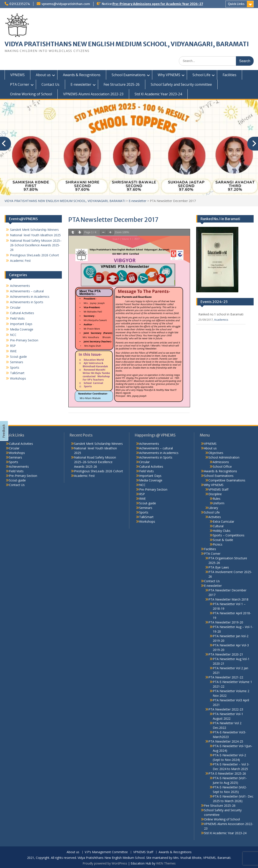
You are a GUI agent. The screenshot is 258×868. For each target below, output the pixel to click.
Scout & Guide (223, 540)
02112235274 (20, 4)
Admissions (221, 462)
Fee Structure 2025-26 (122, 84)
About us (43, 75)
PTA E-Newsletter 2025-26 (227, 773)
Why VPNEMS (169, 75)
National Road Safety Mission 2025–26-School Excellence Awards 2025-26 (36, 245)
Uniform (219, 503)
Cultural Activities (22, 313)
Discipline (215, 494)
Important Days (21, 324)
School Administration (224, 457)
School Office (222, 467)
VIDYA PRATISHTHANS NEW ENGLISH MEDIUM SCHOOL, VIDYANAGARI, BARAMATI (127, 44)
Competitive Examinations (227, 480)
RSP (13, 346)
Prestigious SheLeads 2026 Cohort (35, 255)
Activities (215, 517)
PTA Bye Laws (219, 567)
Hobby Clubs (222, 531)
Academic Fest (20, 261)
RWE (13, 351)
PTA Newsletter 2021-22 (226, 677)
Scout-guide (18, 357)
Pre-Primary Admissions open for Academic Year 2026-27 (158, 4)
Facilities (229, 75)
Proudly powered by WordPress (105, 863)
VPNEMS (17, 75)
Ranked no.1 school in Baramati (221, 314)
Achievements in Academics (30, 297)
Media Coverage (22, 329)
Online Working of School (31, 94)
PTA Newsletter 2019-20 (226, 622)
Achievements (20, 286)
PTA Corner (20, 84)
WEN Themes (166, 863)
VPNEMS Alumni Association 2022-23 (93, 94)
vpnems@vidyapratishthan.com (66, 4)
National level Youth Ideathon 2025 (35, 235)
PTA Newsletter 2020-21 (226, 654)
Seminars (17, 362)
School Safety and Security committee (181, 84)
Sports (15, 367)
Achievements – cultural (27, 291)
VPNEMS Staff (218, 489)
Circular (15, 307)
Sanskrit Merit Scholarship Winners (34, 230)
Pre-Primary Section (24, 340)
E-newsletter (81, 84)
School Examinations (129, 75)
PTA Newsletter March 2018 (228, 599)
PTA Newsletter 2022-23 (226, 709)
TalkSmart (17, 373)
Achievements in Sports (27, 302)
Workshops (18, 378)
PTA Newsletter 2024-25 (226, 741)
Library (213, 508)
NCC (13, 335)
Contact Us (50, 84)
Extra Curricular (223, 521)
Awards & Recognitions (82, 75)
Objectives (216, 453)
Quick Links (236, 4)
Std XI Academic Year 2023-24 (158, 94)
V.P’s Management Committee (106, 852)
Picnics (218, 544)
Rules (217, 499)
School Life (201, 75)
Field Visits (17, 318)
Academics (221, 320)
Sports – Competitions (229, 535)
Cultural (218, 526)
